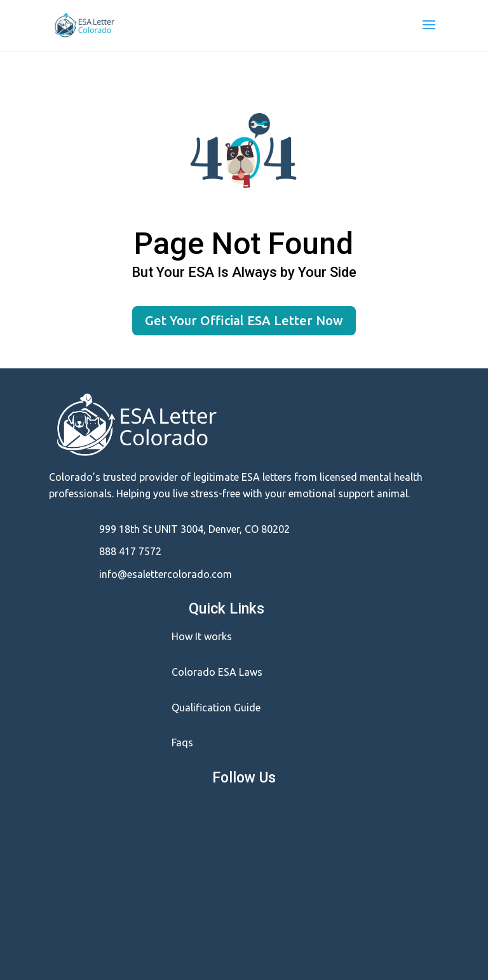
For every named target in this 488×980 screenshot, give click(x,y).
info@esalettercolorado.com (166, 574)
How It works (202, 636)
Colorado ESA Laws (217, 672)
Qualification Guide (216, 708)
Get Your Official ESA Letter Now (244, 320)
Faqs (182, 742)
